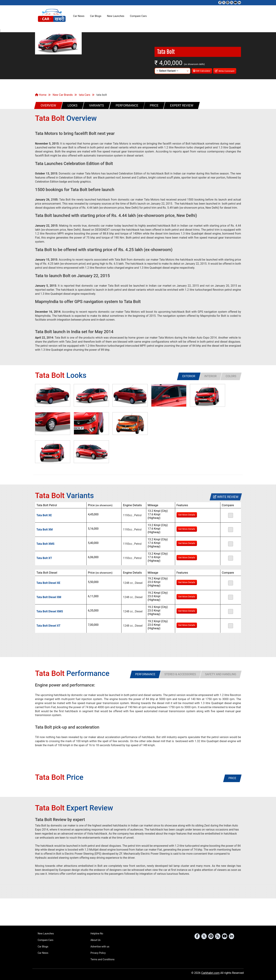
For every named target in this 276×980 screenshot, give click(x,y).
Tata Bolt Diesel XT (48, 626)
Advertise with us (100, 947)
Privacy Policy (98, 953)
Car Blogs (96, 16)
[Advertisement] (138, 912)
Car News (79, 16)
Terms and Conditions (103, 959)
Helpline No (97, 934)
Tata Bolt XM (45, 530)
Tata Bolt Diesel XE (48, 583)
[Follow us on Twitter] (224, 3)
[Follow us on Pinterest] (228, 3)
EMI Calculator (202, 71)
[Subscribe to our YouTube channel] (235, 3)
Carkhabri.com (210, 973)
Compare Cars (138, 16)
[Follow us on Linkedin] (239, 3)
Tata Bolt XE (44, 515)
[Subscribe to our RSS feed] (232, 3)
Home (41, 95)
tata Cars (85, 95)
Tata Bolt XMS (45, 544)
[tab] (189, 376)
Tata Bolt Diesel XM (49, 597)
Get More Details (187, 515)
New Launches (116, 16)
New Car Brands (63, 95)
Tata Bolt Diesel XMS (50, 611)
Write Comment (225, 71)
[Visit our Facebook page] (220, 3)
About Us (95, 940)
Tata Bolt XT (44, 558)
